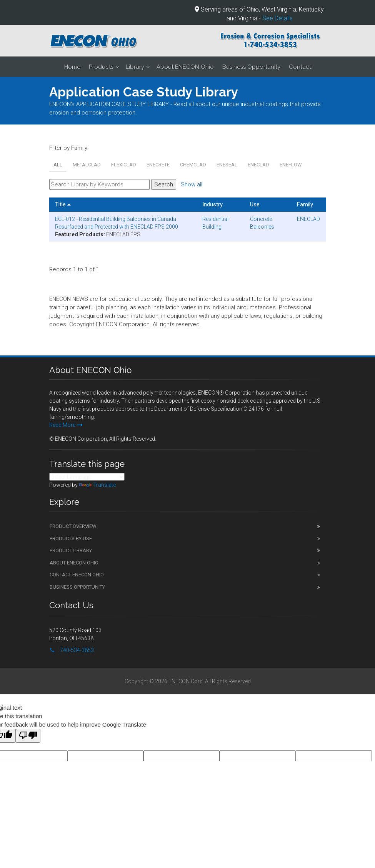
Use (255, 204)
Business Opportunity (251, 67)
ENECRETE (158, 165)
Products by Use (71, 539)
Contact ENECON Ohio (77, 575)
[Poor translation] (28, 736)
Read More (66, 425)
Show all (192, 184)
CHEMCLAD (193, 165)
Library (135, 67)
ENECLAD (258, 165)
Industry (212, 204)
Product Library (71, 550)
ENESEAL (227, 165)
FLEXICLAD (124, 165)
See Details (277, 18)
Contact (300, 67)
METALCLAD (87, 165)
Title (63, 204)
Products (101, 67)
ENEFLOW (291, 165)
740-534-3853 (77, 650)
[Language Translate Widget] (87, 477)
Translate (97, 485)
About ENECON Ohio (185, 67)
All (58, 165)
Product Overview (73, 526)
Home (72, 67)
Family (305, 204)
